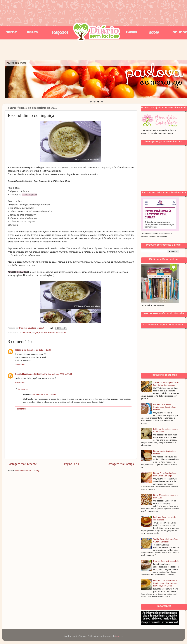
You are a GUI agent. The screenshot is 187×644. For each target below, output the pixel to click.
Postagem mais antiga (120, 464)
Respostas (23, 389)
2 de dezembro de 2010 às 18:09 (36, 350)
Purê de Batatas (48, 333)
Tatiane (18, 350)
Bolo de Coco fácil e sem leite (166, 561)
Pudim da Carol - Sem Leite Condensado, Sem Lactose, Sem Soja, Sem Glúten (165, 583)
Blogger (119, 636)
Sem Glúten (61, 333)
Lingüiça (36, 333)
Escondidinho (26, 333)
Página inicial (72, 464)
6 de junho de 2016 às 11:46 (44, 395)
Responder (20, 365)
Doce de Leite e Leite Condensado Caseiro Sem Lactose (165, 407)
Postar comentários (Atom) (27, 471)
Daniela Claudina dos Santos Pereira (31, 374)
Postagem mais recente (22, 464)
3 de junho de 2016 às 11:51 (60, 374)
